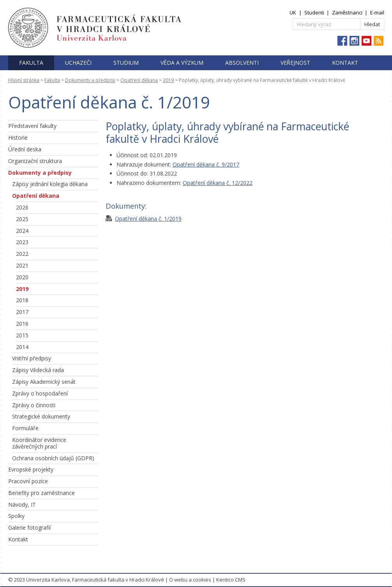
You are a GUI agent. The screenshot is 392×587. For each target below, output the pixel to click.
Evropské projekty (31, 469)
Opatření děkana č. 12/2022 (218, 183)
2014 (22, 347)
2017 (22, 312)
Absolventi (242, 63)
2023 (22, 242)
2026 (22, 207)
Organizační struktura (35, 161)
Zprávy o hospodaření (40, 393)
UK (293, 12)
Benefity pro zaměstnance (41, 493)
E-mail (377, 12)
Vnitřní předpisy (32, 358)
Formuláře (25, 428)
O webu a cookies (190, 580)
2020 (22, 277)
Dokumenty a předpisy (90, 80)
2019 (168, 80)
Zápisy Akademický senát (44, 382)
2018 (22, 300)
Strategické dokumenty (41, 416)
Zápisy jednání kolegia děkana (50, 184)
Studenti (314, 12)
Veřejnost (295, 63)
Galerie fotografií (29, 528)
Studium (126, 63)
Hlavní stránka (24, 80)
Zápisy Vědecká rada (38, 370)
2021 (22, 265)
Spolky (16, 516)
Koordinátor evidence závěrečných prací (39, 443)
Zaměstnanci (347, 12)
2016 (22, 324)
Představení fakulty (32, 126)
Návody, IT (22, 505)
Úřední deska (25, 149)
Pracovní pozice (28, 481)
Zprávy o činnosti (34, 405)
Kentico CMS (231, 580)
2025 (22, 219)
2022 (22, 254)
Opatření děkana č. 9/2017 (206, 164)
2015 (22, 335)
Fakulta (31, 63)
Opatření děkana (139, 80)
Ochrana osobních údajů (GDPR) (53, 458)
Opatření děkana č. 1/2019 (148, 219)
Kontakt (345, 63)
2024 (22, 231)
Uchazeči (78, 63)
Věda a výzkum (182, 63)
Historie (18, 137)
